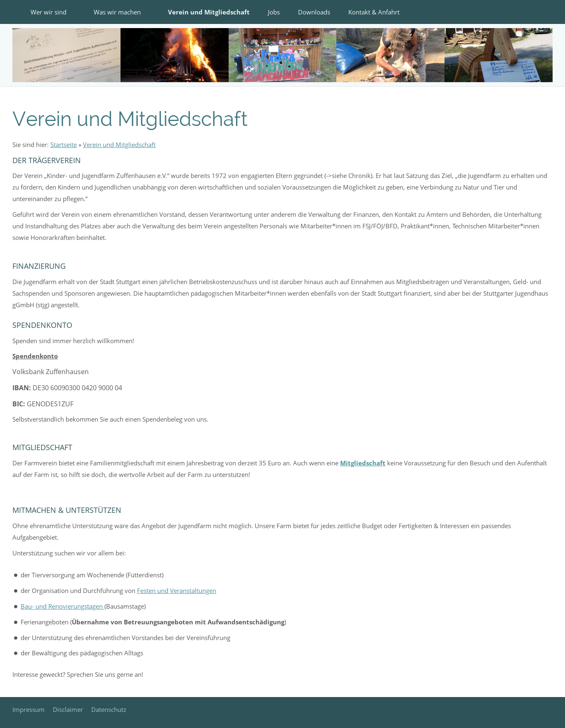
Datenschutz (109, 709)
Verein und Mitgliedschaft (119, 145)
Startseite (64, 145)
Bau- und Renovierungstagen (63, 606)
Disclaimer (68, 709)
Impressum (28, 709)
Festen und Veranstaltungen (177, 590)
